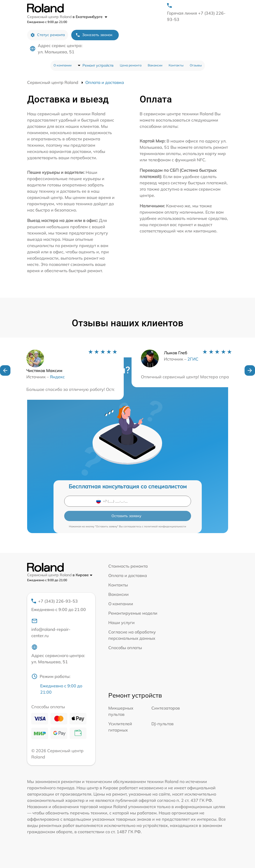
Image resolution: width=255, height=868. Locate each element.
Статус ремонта (48, 35)
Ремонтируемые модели (133, 613)
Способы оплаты (125, 648)
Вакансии (155, 65)
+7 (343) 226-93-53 (59, 606)
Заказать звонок (94, 35)
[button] (5, 370)
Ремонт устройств (98, 65)
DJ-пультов (162, 724)
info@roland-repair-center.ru (51, 628)
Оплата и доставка (128, 575)
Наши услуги (121, 623)
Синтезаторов (166, 708)
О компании (63, 65)
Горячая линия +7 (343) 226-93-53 (196, 16)
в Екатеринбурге (90, 17)
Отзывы (196, 65)
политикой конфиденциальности (165, 526)
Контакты (176, 65)
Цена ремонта (131, 65)
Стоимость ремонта (128, 566)
